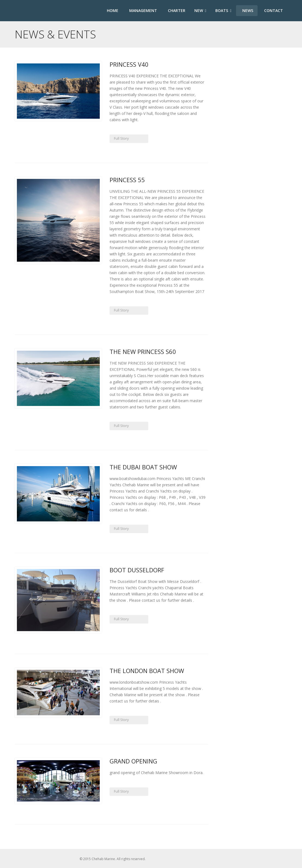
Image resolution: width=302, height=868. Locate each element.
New (200, 10)
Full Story (121, 138)
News (247, 10)
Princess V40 (129, 64)
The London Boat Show (147, 671)
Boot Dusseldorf (137, 570)
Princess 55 (127, 180)
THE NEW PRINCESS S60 (143, 352)
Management (143, 10)
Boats (223, 10)
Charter (176, 10)
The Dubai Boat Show (143, 467)
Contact (273, 10)
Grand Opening (133, 761)
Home (112, 10)
